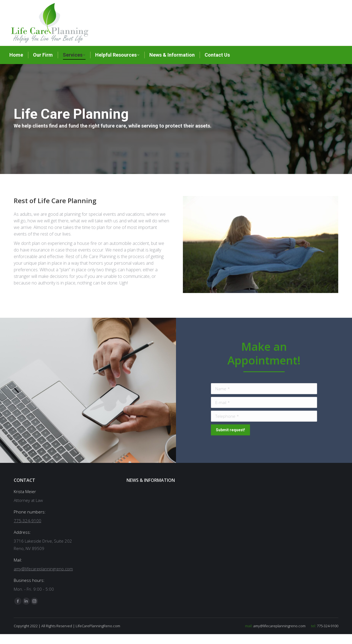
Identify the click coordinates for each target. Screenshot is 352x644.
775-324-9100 (186, 5)
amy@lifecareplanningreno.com (236, 5)
